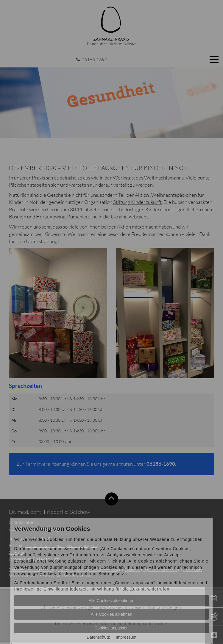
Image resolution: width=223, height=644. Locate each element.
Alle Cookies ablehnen (111, 614)
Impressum (126, 637)
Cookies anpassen (111, 628)
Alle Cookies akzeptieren (111, 601)
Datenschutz (98, 637)
